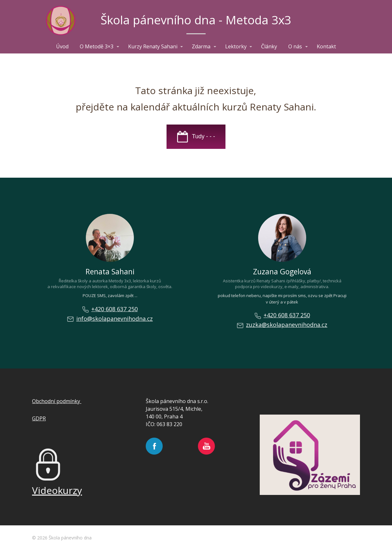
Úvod (62, 46)
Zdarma (201, 46)
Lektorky (236, 46)
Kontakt (326, 46)
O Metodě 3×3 (97, 46)
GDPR (39, 418)
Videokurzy (57, 490)
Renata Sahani (110, 271)
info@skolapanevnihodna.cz (110, 319)
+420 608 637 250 (110, 309)
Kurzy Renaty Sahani (153, 46)
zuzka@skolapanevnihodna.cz (282, 325)
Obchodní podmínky (57, 401)
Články (269, 46)
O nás (295, 46)
